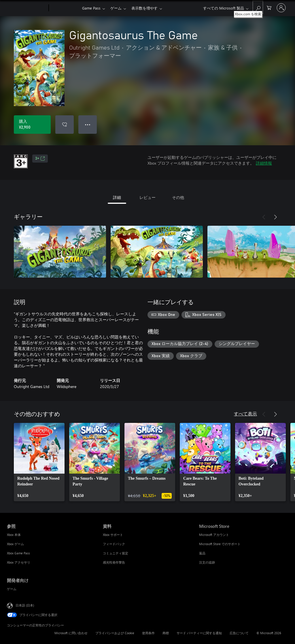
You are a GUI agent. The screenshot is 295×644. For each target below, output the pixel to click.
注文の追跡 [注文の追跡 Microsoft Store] (207, 562)
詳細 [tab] (117, 197)
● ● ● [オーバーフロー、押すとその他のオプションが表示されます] (88, 124)
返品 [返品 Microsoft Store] (202, 553)
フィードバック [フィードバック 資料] (114, 544)
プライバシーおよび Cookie (115, 633)
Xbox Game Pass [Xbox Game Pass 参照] (18, 553)
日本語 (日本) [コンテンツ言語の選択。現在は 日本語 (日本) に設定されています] (25, 605)
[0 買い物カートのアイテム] (269, 7)
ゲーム (117, 8)
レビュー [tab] (147, 197)
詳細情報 (264, 163)
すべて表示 (245, 414)
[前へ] (264, 217)
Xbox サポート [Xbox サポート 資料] (113, 535)
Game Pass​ (91, 8)
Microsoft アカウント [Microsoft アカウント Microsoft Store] (214, 535)
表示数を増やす (147, 8)
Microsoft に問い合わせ (71, 633)
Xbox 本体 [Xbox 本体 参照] (14, 535)
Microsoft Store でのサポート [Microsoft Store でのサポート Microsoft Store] (220, 544)
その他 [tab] (178, 197)
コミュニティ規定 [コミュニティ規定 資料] (116, 553)
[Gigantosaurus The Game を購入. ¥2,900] (32, 125)
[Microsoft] (27, 8)
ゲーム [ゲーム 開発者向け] (12, 589)
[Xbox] (65, 8)
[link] (39, 462)
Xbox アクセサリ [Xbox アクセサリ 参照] (19, 562)
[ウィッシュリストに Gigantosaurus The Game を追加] (65, 125)
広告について (239, 633)
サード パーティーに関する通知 (199, 633)
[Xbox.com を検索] (258, 7)
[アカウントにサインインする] (281, 8)
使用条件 (148, 633)
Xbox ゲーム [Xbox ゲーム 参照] (15, 544)
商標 (166, 633)
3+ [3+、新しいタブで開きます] (40, 159)
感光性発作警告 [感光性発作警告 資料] (114, 562)
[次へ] (275, 217)
